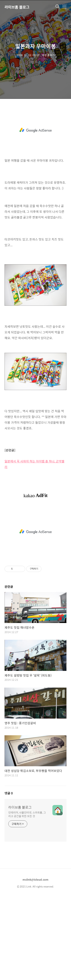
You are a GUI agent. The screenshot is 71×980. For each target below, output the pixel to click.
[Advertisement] (35, 144)
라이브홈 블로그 (17, 7)
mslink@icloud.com (35, 962)
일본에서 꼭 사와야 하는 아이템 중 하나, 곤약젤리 (34, 547)
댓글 (9, 876)
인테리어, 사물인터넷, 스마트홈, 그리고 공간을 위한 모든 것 (27, 897)
